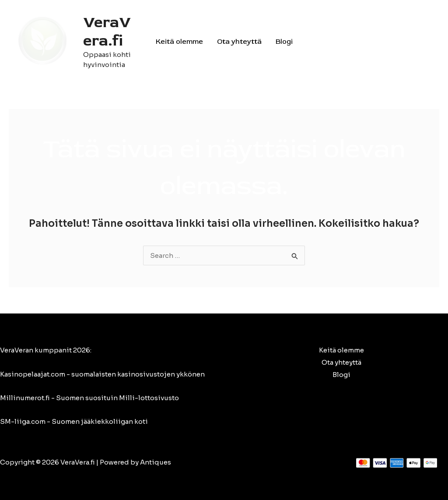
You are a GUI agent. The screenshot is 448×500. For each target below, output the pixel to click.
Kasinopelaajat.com (33, 374)
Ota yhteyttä (239, 42)
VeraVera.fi (107, 32)
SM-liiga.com (23, 421)
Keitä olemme (179, 42)
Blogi (284, 42)
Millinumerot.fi (25, 398)
